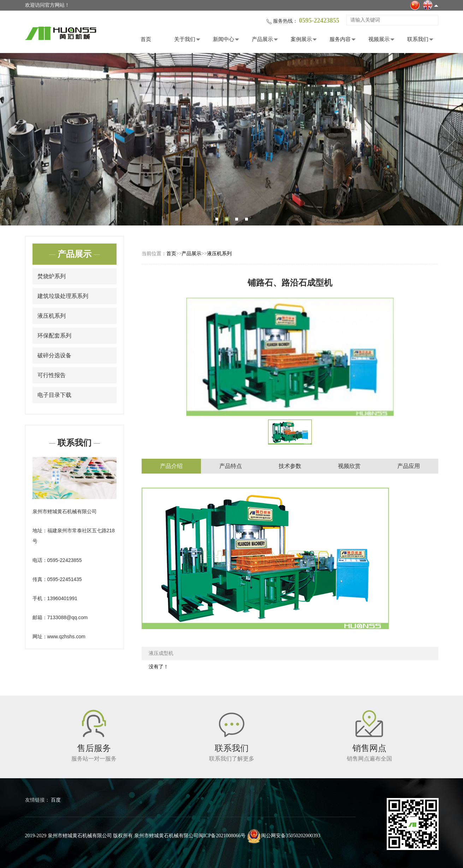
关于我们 (185, 39)
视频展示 (379, 39)
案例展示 (301, 39)
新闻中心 (224, 39)
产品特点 (231, 466)
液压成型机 (161, 653)
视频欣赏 (349, 466)
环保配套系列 (54, 336)
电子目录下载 (54, 395)
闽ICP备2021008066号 (222, 836)
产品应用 (409, 466)
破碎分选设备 (54, 355)
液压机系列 (52, 316)
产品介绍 (171, 466)
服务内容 (340, 39)
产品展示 (262, 39)
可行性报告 (52, 375)
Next (447, 139)
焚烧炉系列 (52, 276)
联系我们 (418, 39)
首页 (146, 39)
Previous (16, 139)
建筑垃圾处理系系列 (63, 296)
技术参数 (290, 466)
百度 (56, 800)
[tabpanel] (231, 139)
